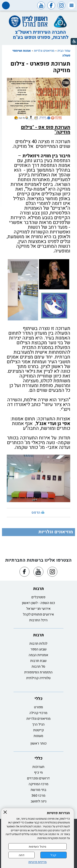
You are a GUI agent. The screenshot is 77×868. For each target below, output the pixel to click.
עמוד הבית (64, 51)
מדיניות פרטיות (38, 862)
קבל (53, 855)
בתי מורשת (38, 790)
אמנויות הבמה (38, 655)
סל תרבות (38, 667)
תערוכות (38, 767)
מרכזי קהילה (38, 713)
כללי (38, 699)
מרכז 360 (38, 796)
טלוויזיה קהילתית (38, 678)
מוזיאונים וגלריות (44, 51)
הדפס (36, 513)
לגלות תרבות (38, 644)
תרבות (38, 589)
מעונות (38, 736)
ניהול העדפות (37, 846)
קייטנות (38, 730)
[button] (72, 5)
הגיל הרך (38, 724)
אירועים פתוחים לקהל (38, 614)
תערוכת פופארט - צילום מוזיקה (40, 67)
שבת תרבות (38, 661)
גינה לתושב (38, 801)
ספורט (38, 707)
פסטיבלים (38, 597)
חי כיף (38, 773)
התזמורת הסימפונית (38, 672)
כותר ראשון (38, 743)
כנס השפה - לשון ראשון (38, 603)
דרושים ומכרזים (38, 778)
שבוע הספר (38, 649)
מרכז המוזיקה (38, 784)
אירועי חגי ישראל (38, 609)
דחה (21, 855)
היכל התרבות (38, 620)
